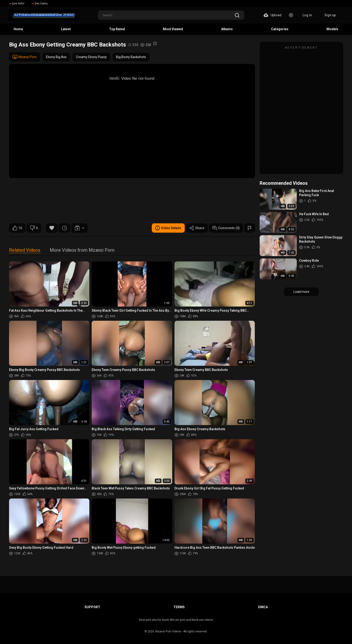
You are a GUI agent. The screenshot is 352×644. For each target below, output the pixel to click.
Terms (179, 607)
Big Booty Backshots (131, 57)
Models (332, 29)
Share (197, 228)
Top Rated (117, 29)
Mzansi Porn (25, 57)
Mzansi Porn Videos (168, 631)
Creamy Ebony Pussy (91, 57)
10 (17, 228)
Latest (66, 29)
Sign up (330, 15)
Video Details (168, 228)
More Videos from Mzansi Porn (82, 250)
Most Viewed (173, 29)
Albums (227, 29)
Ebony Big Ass (56, 57)
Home (18, 29)
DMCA (263, 607)
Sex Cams (40, 3)
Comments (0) (226, 228)
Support (92, 607)
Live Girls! (17, 3)
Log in (307, 15)
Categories (280, 29)
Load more (301, 292)
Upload (273, 15)
